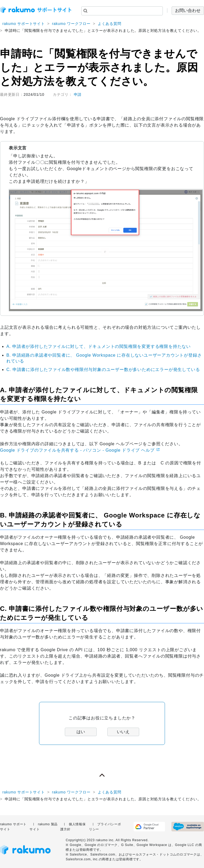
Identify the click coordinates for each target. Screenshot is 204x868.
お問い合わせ (188, 10)
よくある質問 (110, 24)
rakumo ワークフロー (71, 24)
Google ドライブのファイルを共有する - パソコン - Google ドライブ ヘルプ (77, 450)
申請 (78, 94)
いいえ (123, 732)
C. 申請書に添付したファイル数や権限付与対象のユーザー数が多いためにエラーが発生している (103, 370)
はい (81, 732)
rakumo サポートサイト (24, 24)
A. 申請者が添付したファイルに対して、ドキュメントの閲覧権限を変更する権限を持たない (99, 346)
